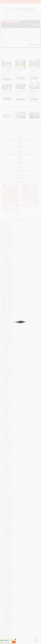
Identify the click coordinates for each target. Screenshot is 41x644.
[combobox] (2, 642)
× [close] (16, 639)
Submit (14, 642)
